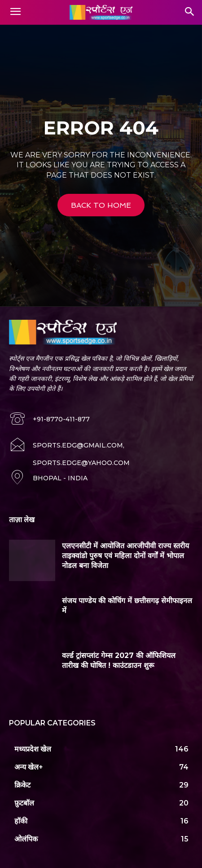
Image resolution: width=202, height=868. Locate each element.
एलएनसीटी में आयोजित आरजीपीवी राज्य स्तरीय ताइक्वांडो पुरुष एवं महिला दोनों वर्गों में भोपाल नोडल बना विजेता (125, 556)
